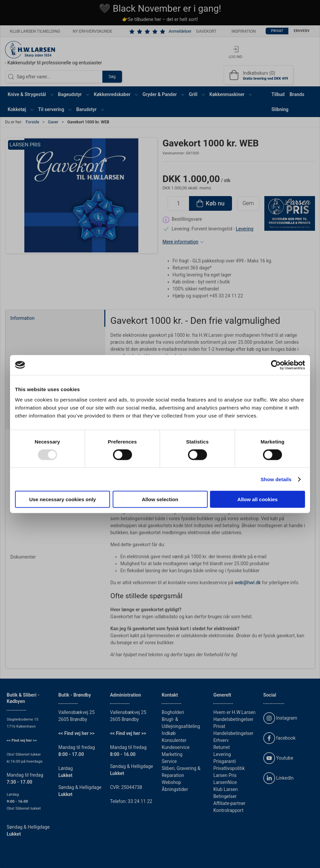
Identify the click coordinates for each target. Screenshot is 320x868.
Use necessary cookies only (62, 499)
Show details (276, 479)
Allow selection (160, 499)
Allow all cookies (257, 499)
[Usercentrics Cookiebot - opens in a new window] (276, 365)
